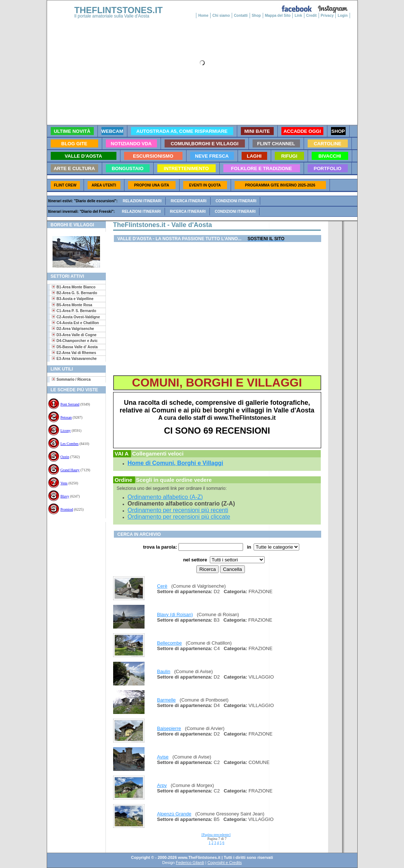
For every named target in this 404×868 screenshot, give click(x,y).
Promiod (67, 509)
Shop (256, 16)
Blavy (65, 496)
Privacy (327, 16)
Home (203, 16)
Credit (311, 16)
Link (298, 16)
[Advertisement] (74, 546)
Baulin (163, 671)
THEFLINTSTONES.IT (119, 10)
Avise (163, 757)
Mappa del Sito (278, 16)
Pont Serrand (70, 404)
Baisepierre (169, 728)
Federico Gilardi (190, 863)
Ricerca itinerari (189, 201)
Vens (64, 483)
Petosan (66, 417)
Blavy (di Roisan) (175, 614)
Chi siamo (221, 16)
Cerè (162, 586)
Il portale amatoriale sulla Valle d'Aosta (112, 16)
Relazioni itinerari (142, 201)
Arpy (162, 785)
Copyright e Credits (224, 863)
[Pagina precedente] (216, 835)
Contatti (241, 16)
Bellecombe (169, 643)
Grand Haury (70, 470)
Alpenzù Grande (174, 814)
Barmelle (166, 700)
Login (343, 16)
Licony (66, 431)
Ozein (65, 457)
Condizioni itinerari (236, 201)
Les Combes (70, 444)
